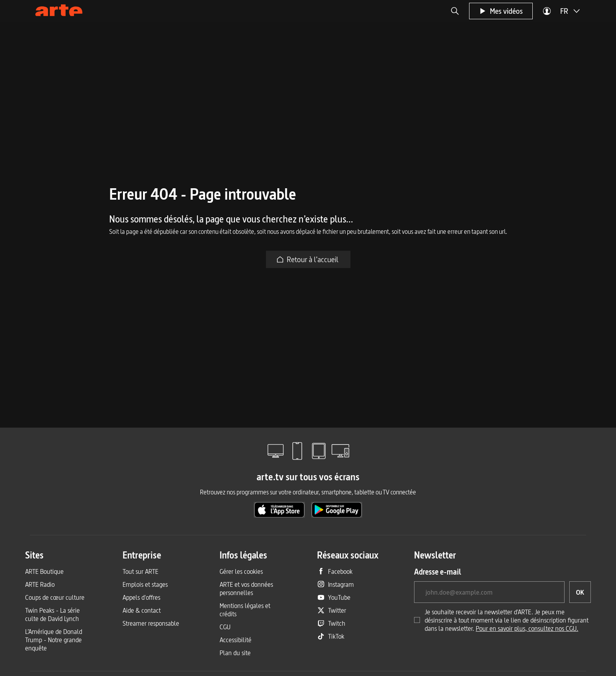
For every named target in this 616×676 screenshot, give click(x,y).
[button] (455, 11)
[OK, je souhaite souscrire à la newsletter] (580, 592)
